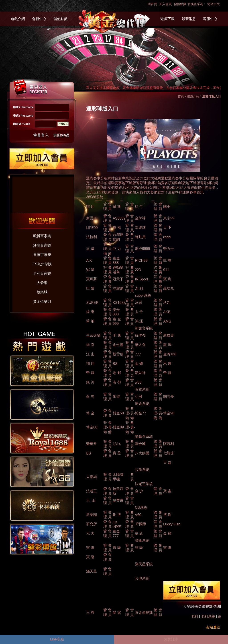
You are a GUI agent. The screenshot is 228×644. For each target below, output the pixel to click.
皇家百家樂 (42, 255)
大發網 (42, 283)
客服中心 (210, 19)
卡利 (194, 616)
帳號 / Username (23, 107)
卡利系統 (208, 616)
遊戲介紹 (18, 19)
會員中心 (39, 19)
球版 (197, 183)
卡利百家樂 (42, 273)
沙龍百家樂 (42, 245)
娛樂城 (42, 292)
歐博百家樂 (42, 236)
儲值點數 (180, 4)
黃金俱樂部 (42, 301)
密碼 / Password (23, 116)
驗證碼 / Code (22, 124)
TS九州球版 (42, 264)
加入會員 (165, 4)
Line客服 (57, 639)
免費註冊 (171, 639)
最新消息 (189, 19)
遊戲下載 (167, 19)
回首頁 (152, 4)
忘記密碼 (60, 135)
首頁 (181, 96)
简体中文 (214, 4)
